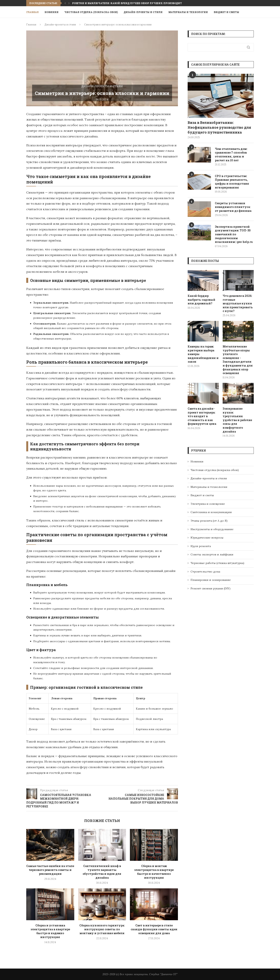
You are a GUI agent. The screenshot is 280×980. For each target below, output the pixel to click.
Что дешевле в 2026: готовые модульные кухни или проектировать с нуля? (238, 303)
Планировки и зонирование (211, 580)
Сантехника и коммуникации (211, 512)
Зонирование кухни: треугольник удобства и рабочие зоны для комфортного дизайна (237, 420)
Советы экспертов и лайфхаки (212, 554)
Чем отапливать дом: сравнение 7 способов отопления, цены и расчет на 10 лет (231, 155)
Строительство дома (205, 572)
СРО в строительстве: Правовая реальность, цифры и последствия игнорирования (232, 182)
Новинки (52, 12)
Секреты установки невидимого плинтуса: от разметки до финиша (233, 207)
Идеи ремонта (201, 546)
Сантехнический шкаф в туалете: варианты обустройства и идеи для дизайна (102, 872)
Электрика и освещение (208, 504)
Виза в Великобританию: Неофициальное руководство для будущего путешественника (219, 127)
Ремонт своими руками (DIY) (210, 588)
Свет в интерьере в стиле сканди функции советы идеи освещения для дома (154, 929)
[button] (65, 3)
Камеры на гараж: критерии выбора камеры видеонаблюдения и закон (203, 354)
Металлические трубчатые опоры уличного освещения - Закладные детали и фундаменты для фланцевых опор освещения (238, 360)
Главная (32, 12)
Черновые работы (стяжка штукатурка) (217, 563)
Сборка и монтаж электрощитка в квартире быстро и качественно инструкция (154, 872)
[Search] (252, 12)
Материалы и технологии (188, 12)
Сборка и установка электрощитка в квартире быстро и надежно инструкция (50, 931)
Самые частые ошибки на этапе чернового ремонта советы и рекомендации (50, 870)
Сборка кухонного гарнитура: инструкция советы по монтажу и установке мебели (102, 929)
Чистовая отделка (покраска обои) (91, 12)
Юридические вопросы (207, 538)
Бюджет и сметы (226, 12)
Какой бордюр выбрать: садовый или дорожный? (201, 300)
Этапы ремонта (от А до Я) (209, 521)
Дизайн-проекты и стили (143, 12)
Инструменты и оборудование (212, 529)
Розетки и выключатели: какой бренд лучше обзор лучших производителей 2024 (133, 3)
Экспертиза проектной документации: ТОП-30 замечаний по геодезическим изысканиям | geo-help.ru (234, 234)
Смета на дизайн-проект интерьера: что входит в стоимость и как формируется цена (202, 416)
